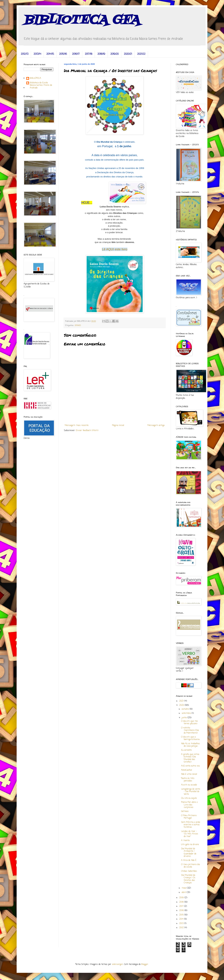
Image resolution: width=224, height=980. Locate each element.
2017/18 (89, 54)
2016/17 (76, 54)
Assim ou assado (189, 785)
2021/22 (141, 54)
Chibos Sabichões (189, 871)
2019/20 (115, 54)
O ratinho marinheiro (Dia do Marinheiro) (190, 730)
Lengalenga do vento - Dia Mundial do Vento (191, 792)
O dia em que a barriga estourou (190, 738)
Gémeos (185, 811)
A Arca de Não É (189, 860)
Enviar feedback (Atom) (87, 431)
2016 (182, 911)
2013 (182, 924)
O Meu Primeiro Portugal (189, 817)
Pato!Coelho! (187, 770)
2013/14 (37, 54)
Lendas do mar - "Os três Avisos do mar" (190, 834)
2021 (182, 701)
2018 (182, 902)
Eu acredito (186, 750)
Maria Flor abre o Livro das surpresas (189, 805)
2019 (182, 898)
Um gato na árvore (190, 845)
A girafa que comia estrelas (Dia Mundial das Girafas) (190, 758)
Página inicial (118, 425)
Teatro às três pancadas (188, 780)
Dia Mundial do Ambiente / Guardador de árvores (189, 853)
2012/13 (25, 54)
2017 (182, 906)
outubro (186, 709)
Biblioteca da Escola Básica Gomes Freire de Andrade (41, 85)
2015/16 (63, 54)
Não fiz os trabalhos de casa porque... (190, 745)
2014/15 (50, 54)
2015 (182, 915)
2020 (182, 705)
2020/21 (128, 54)
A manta (185, 841)
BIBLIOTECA (35, 78)
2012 (182, 928)
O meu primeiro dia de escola (190, 866)
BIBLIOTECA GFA (82, 20)
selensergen (117, 964)
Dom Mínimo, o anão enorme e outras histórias (191, 825)
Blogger (145, 964)
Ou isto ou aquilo (189, 798)
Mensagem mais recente (77, 425)
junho (185, 718)
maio (184, 888)
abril (184, 892)
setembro (187, 713)
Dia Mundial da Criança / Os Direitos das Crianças (188, 879)
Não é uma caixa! (189, 774)
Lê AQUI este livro (115, 249)
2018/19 (101, 54)
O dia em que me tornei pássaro (189, 722)
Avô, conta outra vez (190, 766)
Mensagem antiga (156, 425)
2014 (182, 919)
